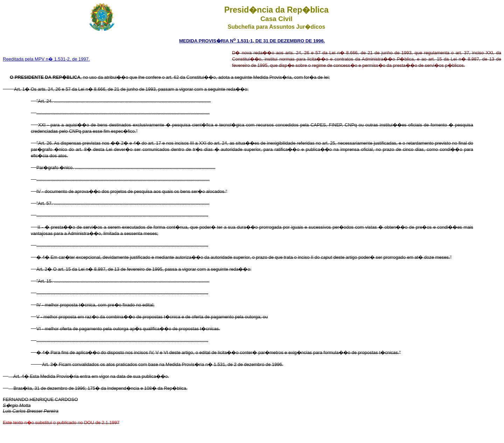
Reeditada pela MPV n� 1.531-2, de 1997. (46, 59)
